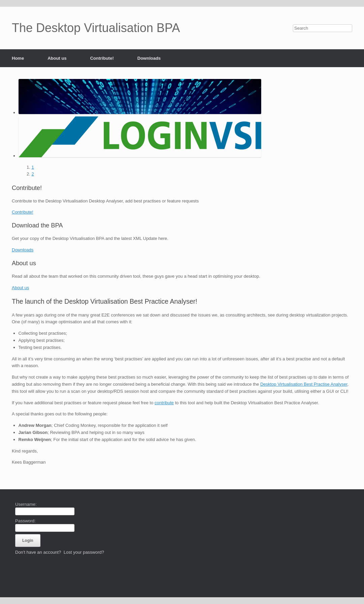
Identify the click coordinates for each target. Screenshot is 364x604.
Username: (26, 504)
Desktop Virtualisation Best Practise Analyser (304, 384)
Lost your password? (84, 552)
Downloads (149, 58)
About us (57, 58)
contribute (164, 403)
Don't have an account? (38, 552)
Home (18, 58)
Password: (25, 521)
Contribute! (102, 58)
